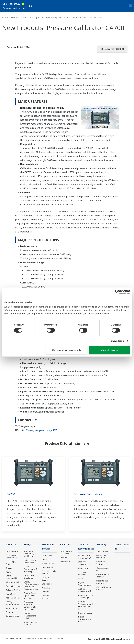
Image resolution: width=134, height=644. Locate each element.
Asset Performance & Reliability (31, 569)
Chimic (9, 568)
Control (45, 559)
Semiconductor (12, 616)
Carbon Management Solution (30, 616)
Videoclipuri (65, 562)
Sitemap (59, 639)
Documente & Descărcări (66, 552)
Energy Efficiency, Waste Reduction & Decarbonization (31, 585)
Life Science (47, 584)
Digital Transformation (85, 584)
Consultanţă (47, 567)
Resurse (27, 18)
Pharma (9, 612)
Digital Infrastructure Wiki (85, 619)
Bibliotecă (16, 18)
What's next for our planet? (85, 557)
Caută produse (103, 568)
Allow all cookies (109, 350)
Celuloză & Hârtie (13, 590)
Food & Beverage (13, 586)
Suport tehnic (102, 551)
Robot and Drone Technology (86, 596)
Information (47, 555)
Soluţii (27, 545)
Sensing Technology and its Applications (85, 604)
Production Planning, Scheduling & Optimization (30, 606)
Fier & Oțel (10, 594)
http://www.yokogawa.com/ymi (39, 430)
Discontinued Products (102, 582)
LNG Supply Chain (11, 563)
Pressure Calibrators (88, 494)
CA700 (11, 494)
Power (9, 572)
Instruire (46, 592)
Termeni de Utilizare (13, 639)
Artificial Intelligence (83, 590)
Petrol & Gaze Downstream (12, 556)
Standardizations (86, 613)
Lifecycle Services (46, 579)
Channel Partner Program (104, 588)
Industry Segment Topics (85, 563)
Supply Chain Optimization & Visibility (30, 595)
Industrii (11, 545)
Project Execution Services (49, 572)
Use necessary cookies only (67, 350)
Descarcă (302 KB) (112, 49)
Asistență (102, 545)
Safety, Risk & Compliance (30, 561)
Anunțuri (46, 588)
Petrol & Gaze (12, 551)
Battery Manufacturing (12, 603)
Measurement (48, 563)
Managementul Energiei (31, 623)
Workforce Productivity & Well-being (30, 554)
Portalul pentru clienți (103, 576)
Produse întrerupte (46, 597)
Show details (118, 341)
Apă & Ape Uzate (13, 598)
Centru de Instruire (101, 563)
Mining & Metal (12, 582)
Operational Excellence (29, 577)
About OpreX (84, 568)
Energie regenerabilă (12, 577)
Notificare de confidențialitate (39, 639)
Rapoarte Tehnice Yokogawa (47, 18)
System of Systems (83, 573)
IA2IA (81, 578)
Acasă (5, 18)
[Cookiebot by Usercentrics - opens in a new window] (117, 292)
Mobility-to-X (11, 608)
